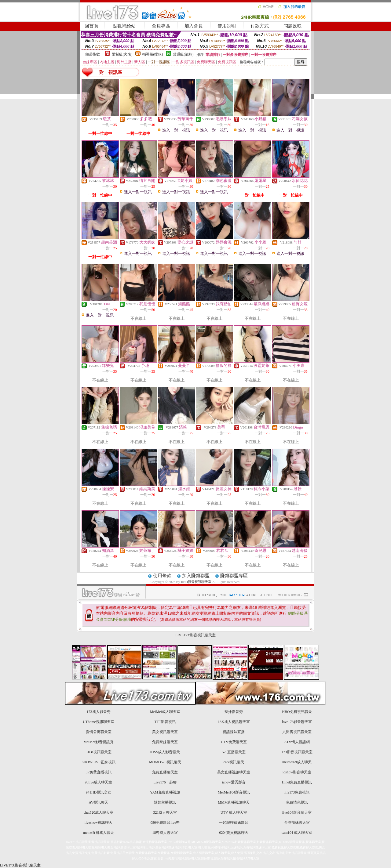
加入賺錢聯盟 (196, 576)
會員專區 (161, 26)
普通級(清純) (183, 54)
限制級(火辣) (122, 54)
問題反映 (293, 26)
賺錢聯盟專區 (234, 576)
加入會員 (194, 26)
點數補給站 (124, 26)
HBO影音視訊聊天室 (196, 582)
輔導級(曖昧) (153, 54)
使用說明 (227, 26)
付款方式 (260, 26)
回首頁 (91, 26)
